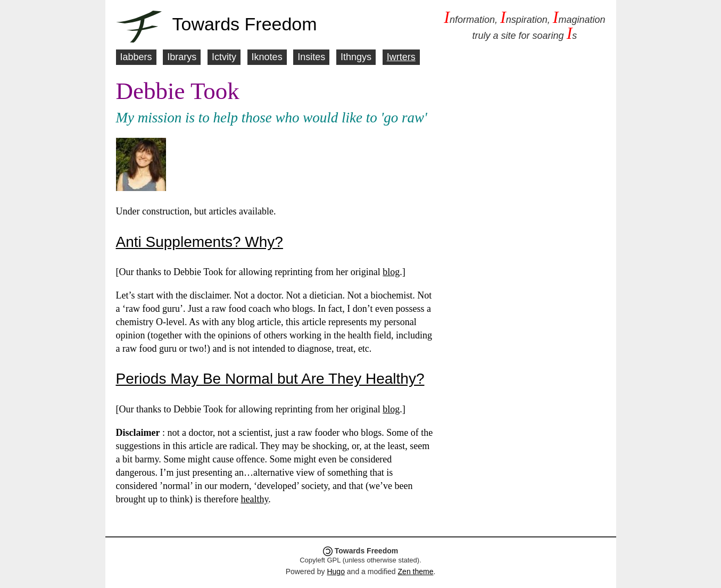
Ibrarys (182, 57)
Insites (311, 57)
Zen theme (416, 572)
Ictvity (224, 57)
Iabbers (136, 57)
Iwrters (401, 57)
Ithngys (356, 57)
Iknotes (267, 57)
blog (391, 272)
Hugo (335, 572)
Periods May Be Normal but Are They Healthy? (270, 379)
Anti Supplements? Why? (200, 242)
